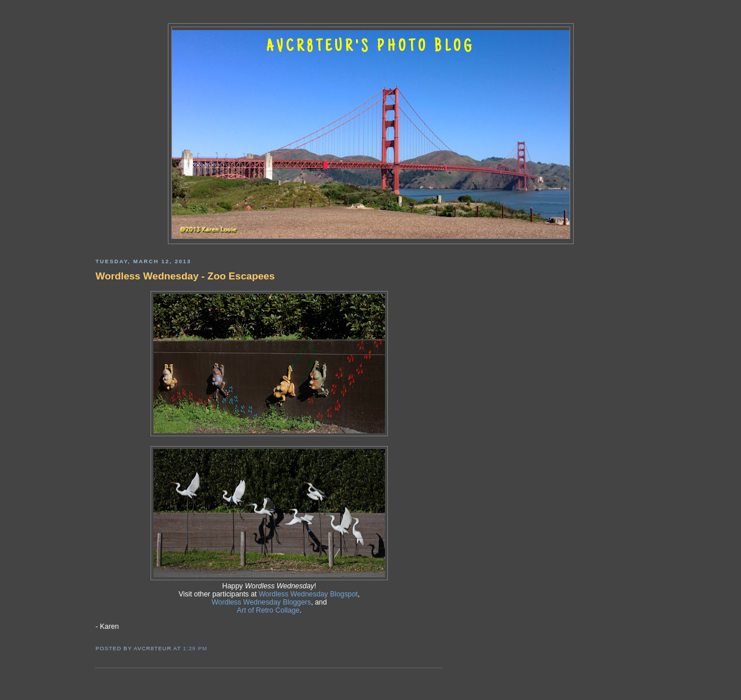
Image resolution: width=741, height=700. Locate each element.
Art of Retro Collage (268, 610)
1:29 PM (195, 648)
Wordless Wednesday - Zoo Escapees (185, 276)
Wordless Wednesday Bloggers (261, 602)
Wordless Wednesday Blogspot (308, 594)
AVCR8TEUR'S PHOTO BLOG (370, 47)
